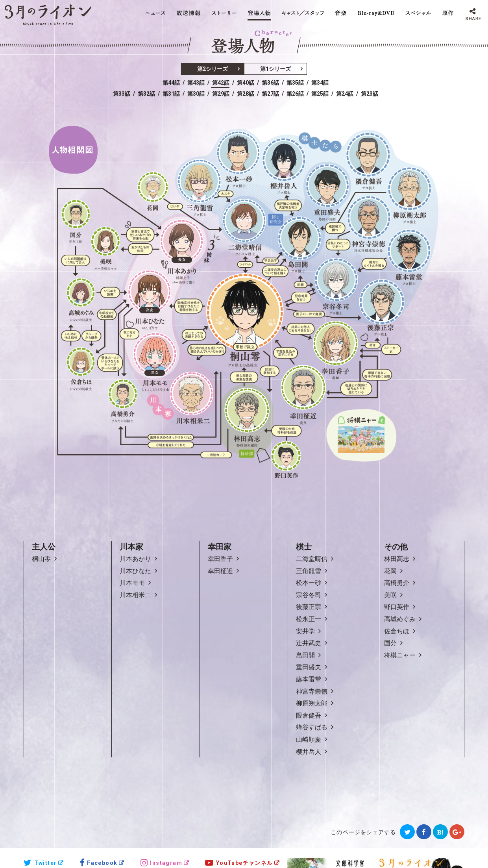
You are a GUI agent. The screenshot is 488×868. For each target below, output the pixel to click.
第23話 (370, 94)
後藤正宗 (309, 607)
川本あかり (135, 559)
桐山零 (41, 559)
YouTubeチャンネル (239, 863)
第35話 (295, 83)
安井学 (305, 631)
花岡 (390, 571)
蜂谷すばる (312, 727)
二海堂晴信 (312, 559)
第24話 (345, 94)
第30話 (196, 94)
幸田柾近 (220, 571)
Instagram (161, 863)
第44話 (171, 83)
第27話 (270, 94)
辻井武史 (309, 643)
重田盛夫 (309, 667)
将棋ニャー (400, 655)
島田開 (305, 655)
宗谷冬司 (309, 595)
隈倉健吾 (309, 715)
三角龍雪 (309, 571)
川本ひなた (135, 571)
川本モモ (132, 583)
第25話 (320, 94)
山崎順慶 (309, 739)
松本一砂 (309, 583)
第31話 (171, 94)
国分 (390, 643)
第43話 (196, 83)
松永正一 (309, 619)
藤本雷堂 (309, 679)
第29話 (221, 94)
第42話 (221, 83)
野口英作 (397, 607)
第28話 (246, 94)
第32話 (146, 94)
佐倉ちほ (397, 631)
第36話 (270, 83)
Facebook (99, 863)
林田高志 (397, 559)
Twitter (40, 863)
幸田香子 (220, 559)
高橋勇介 (397, 583)
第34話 (320, 83)
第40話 (246, 83)
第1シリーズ (275, 69)
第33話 (122, 94)
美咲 (390, 595)
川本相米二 (135, 595)
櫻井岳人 (309, 752)
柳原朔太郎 (312, 703)
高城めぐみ (400, 619)
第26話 (295, 94)
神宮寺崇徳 (312, 691)
